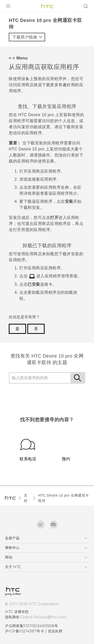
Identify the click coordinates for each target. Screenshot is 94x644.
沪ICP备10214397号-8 (25, 631)
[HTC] (47, 6)
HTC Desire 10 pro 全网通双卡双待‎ (63, 498)
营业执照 (55, 631)
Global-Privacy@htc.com (43, 617)
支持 (26, 498)
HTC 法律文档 (17, 612)
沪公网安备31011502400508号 (31, 626)
